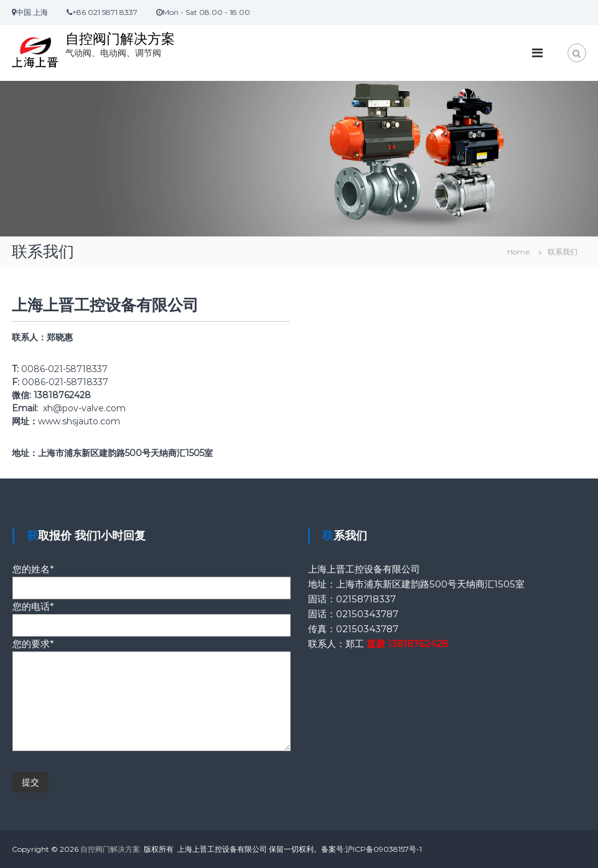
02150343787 (367, 614)
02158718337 (366, 599)
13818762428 (418, 644)
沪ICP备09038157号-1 (384, 849)
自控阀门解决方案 (120, 39)
